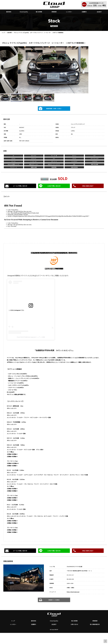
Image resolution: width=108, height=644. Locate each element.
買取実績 (54, 12)
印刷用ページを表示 (54, 600)
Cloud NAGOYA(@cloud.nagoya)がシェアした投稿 (31, 337)
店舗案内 (84, 12)
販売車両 (9, 12)
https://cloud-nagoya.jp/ (73, 592)
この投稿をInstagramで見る (16, 310)
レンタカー (69, 12)
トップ (3, 33)
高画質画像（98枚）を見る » (54, 109)
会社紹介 (99, 12)
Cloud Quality (24, 12)
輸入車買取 (39, 12)
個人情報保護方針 (95, 624)
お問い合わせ (74, 624)
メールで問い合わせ (20, 186)
